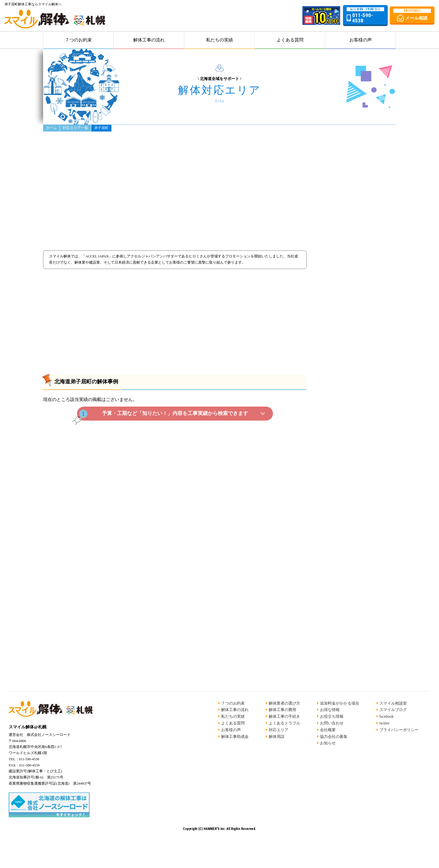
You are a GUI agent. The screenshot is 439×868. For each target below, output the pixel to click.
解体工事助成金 (235, 737)
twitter (385, 723)
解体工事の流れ (149, 40)
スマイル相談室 (393, 703)
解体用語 (277, 737)
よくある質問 (290, 40)
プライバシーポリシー (399, 730)
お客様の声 (361, 40)
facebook (387, 716)
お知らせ (328, 743)
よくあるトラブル (284, 723)
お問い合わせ (332, 723)
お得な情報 (330, 710)
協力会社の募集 (334, 737)
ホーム (51, 128)
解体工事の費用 (282, 710)
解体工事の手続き (284, 716)
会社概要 (328, 730)
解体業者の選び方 (284, 703)
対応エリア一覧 (75, 128)
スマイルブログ (393, 710)
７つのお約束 (78, 40)
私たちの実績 (219, 40)
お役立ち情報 (332, 716)
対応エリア (279, 730)
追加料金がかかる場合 (340, 703)
